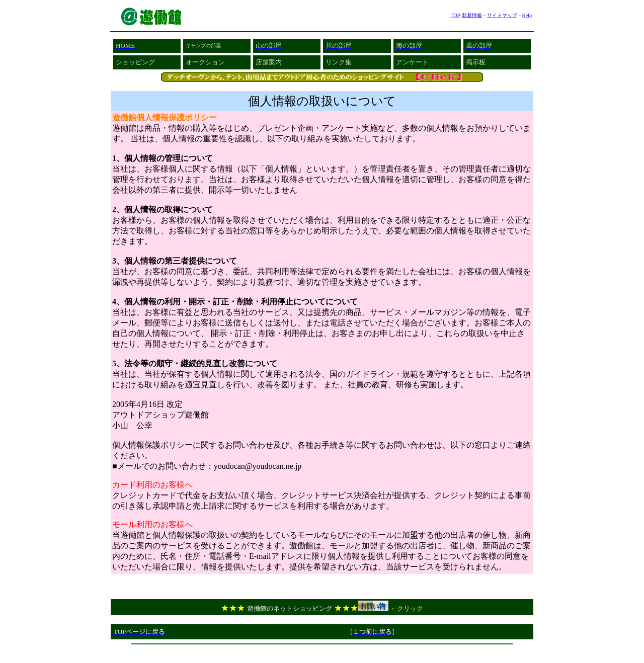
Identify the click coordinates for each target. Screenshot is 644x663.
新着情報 (472, 15)
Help (527, 15)
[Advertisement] (322, 652)
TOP (455, 15)
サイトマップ (502, 15)
